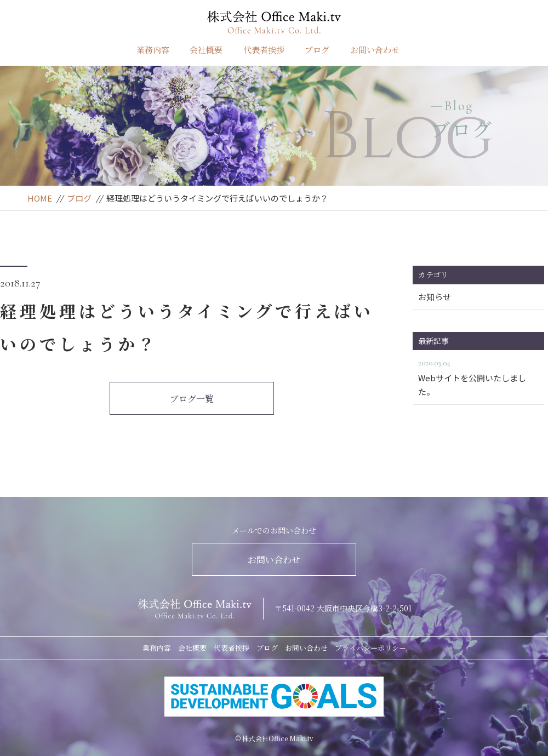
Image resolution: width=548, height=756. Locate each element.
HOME (40, 198)
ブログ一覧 (192, 399)
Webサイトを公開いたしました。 (478, 376)
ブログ (317, 50)
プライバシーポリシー (370, 648)
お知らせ (435, 297)
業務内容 (153, 50)
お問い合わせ (375, 50)
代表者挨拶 (264, 50)
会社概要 (206, 50)
